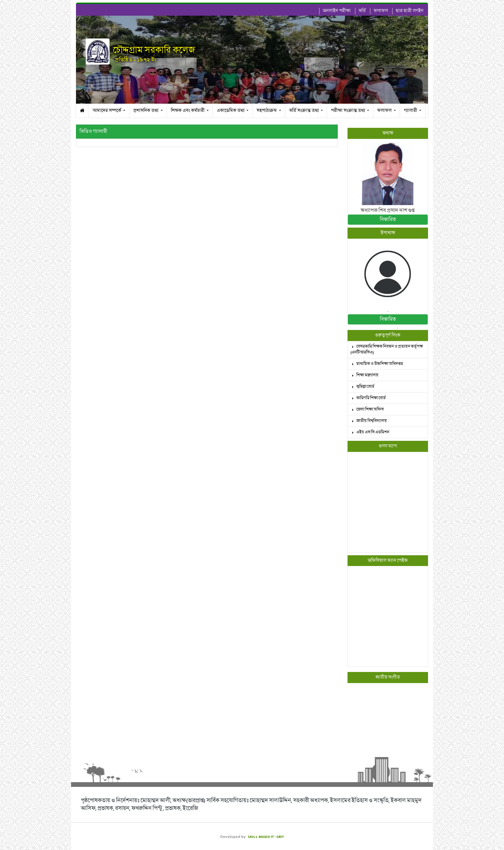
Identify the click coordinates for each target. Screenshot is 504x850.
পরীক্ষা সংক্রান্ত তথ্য (348, 111)
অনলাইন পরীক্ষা (337, 11)
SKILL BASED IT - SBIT (266, 837)
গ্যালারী (411, 111)
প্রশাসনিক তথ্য (146, 111)
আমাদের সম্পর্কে (107, 111)
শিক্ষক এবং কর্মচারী (188, 111)
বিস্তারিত (388, 219)
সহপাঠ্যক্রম (267, 111)
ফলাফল (381, 11)
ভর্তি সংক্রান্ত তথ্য (304, 111)
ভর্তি (362, 11)
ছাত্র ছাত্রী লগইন (410, 11)
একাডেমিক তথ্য (231, 111)
